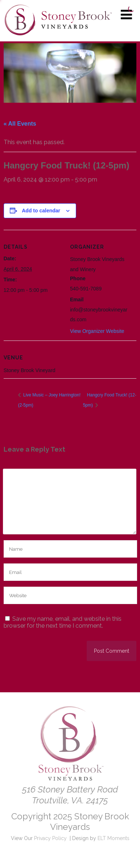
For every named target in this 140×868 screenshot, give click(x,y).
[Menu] (126, 15)
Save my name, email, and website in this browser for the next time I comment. (63, 622)
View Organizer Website (97, 331)
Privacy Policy (50, 838)
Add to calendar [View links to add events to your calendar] (41, 211)
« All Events (20, 124)
